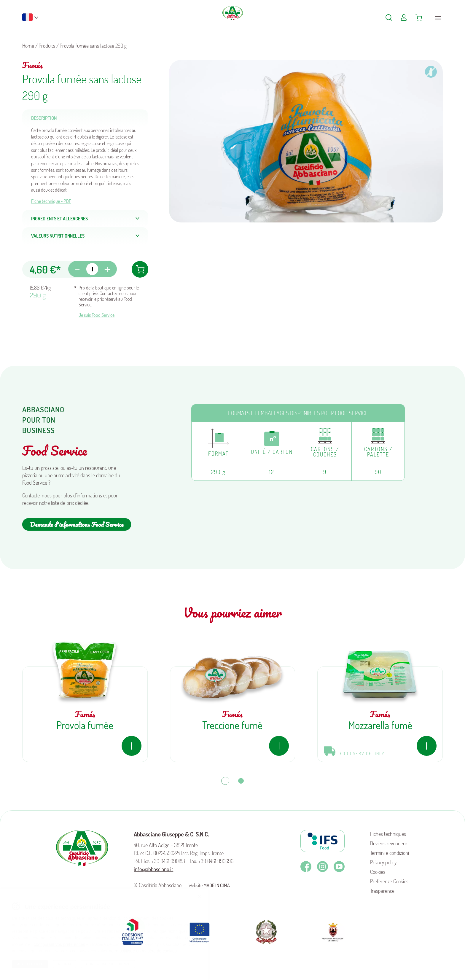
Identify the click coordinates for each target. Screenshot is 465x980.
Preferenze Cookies (389, 881)
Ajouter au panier (140, 269)
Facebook (306, 867)
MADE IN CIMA (217, 885)
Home (28, 46)
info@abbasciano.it (153, 869)
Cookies (378, 872)
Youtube (339, 867)
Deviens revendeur (389, 843)
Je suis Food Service (97, 315)
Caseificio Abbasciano (233, 21)
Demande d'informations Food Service (77, 524)
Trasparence (382, 891)
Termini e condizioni (390, 853)
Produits (47, 46)
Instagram (323, 867)
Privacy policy (383, 862)
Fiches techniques (388, 834)
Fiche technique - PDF (51, 201)
